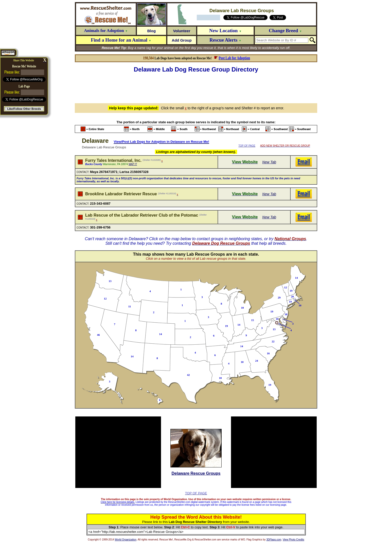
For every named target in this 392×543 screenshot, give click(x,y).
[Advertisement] (196, 87)
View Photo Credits (293, 540)
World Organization (126, 540)
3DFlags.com (274, 540)
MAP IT (133, 164)
